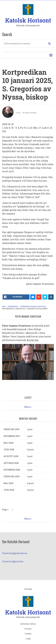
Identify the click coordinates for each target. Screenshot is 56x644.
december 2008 (12, 470)
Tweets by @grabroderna (15, 553)
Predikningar (13, 307)
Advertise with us (28, 624)
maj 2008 (8, 443)
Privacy (28, 629)
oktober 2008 (11, 463)
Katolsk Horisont (28, 20)
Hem (4, 307)
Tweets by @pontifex (13, 561)
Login (28, 639)
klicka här (33, 340)
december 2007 (12, 436)
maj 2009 (8, 483)
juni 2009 (9, 490)
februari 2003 (12, 429)
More (27, 407)
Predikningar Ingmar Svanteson (33, 307)
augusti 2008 (11, 456)
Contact (28, 634)
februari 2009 (12, 476)
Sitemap (28, 589)
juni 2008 (9, 450)
